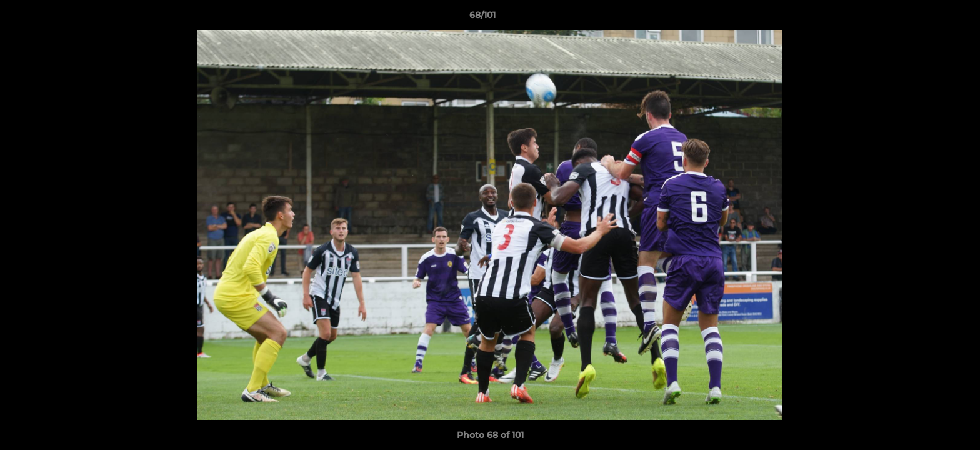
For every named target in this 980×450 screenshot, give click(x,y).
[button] (927, 18)
